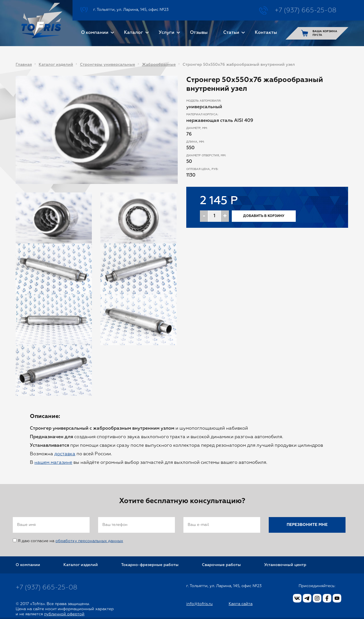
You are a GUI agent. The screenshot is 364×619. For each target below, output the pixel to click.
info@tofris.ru (199, 604)
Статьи (231, 33)
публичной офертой (64, 614)
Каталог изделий (56, 65)
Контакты (266, 33)
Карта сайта (241, 604)
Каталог (134, 33)
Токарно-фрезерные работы (150, 565)
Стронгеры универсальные (107, 65)
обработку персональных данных (89, 541)
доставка (65, 454)
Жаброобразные (159, 65)
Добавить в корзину (264, 216)
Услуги (167, 33)
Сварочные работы (221, 565)
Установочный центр (285, 565)
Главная (24, 65)
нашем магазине (53, 463)
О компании (95, 33)
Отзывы (199, 33)
